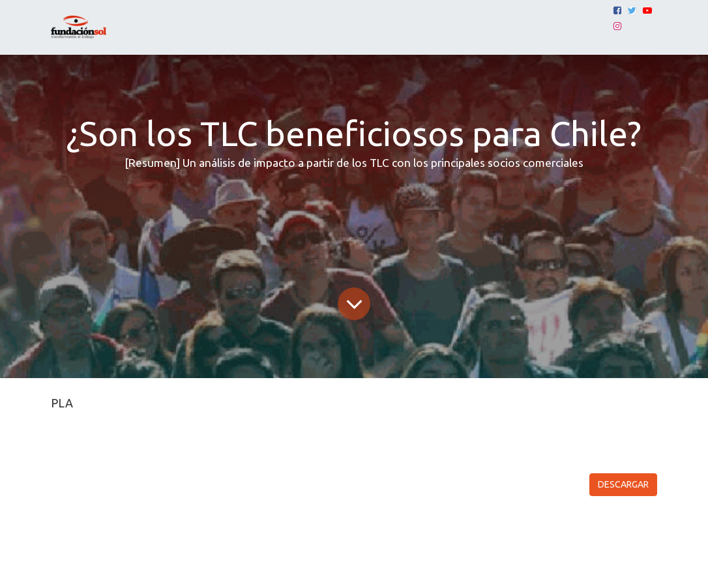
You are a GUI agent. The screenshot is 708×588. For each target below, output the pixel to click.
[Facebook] (617, 10)
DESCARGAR (623, 484)
